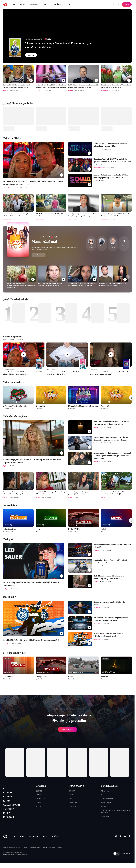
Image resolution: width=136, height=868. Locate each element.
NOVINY (72, 791)
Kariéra (104, 806)
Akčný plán (105, 816)
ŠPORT (71, 799)
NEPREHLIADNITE (109, 786)
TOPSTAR (39, 795)
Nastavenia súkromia (35, 853)
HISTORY (39, 806)
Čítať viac (31, 55)
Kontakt (60, 853)
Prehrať (67, 729)
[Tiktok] (129, 841)
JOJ (5, 789)
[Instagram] (120, 841)
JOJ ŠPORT (9, 798)
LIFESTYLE (41, 786)
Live (13, 4)
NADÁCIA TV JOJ (13, 808)
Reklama (104, 795)
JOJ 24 (46, 4)
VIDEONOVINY (74, 803)
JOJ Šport (57, 4)
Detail (39, 255)
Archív (22, 4)
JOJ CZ (7, 817)
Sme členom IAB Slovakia (49, 853)
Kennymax (13, 860)
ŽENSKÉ (39, 791)
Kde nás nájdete (106, 803)
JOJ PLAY (9, 794)
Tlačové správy (106, 791)
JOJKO (7, 803)
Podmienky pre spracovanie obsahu (11, 853)
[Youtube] (125, 841)
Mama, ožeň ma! (44, 242)
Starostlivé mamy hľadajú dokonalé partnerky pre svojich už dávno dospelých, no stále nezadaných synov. (55, 248)
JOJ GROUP (10, 822)
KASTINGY (9, 813)
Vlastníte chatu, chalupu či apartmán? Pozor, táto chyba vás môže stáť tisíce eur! (58, 45)
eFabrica (25, 860)
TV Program (34, 4)
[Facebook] (116, 841)
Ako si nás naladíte (107, 799)
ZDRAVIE (39, 803)
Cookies (25, 853)
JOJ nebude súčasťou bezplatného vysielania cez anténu (115, 811)
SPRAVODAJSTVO (76, 786)
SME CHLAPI (40, 799)
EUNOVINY (73, 806)
